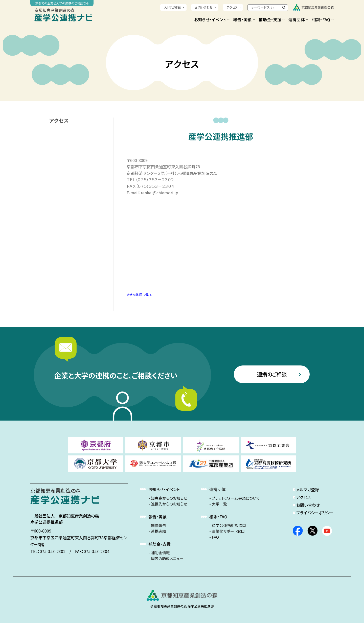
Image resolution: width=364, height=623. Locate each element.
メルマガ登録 (172, 7)
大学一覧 (219, 504)
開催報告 (158, 525)
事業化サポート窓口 (228, 531)
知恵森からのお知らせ (169, 498)
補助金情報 (160, 553)
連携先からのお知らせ (169, 504)
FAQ (215, 537)
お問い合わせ (204, 7)
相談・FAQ (323, 19)
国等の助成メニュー (167, 559)
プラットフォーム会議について (236, 498)
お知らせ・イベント (212, 19)
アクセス (232, 7)
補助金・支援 (272, 19)
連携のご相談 (272, 374)
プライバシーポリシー (315, 513)
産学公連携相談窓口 (229, 525)
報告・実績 (244, 19)
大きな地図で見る (139, 295)
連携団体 (298, 19)
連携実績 (158, 531)
